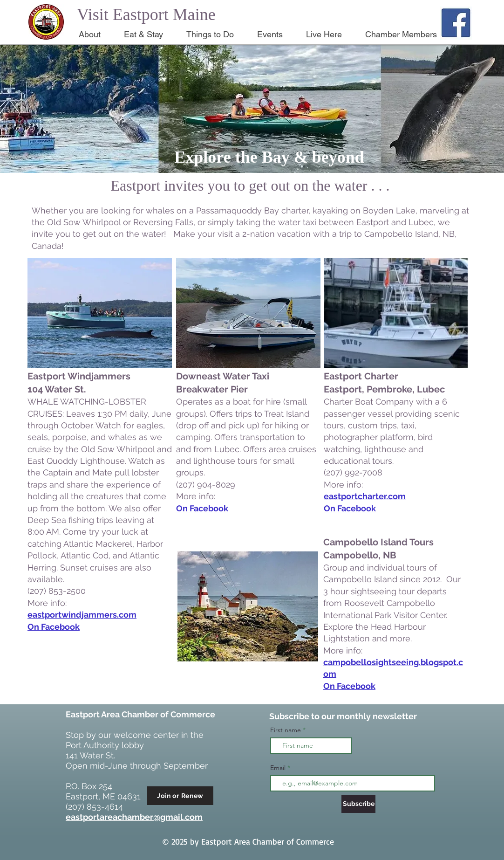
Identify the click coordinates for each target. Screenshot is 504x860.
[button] (94, 34)
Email (279, 768)
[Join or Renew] (180, 796)
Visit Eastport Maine (146, 14)
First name (286, 730)
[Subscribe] (358, 804)
